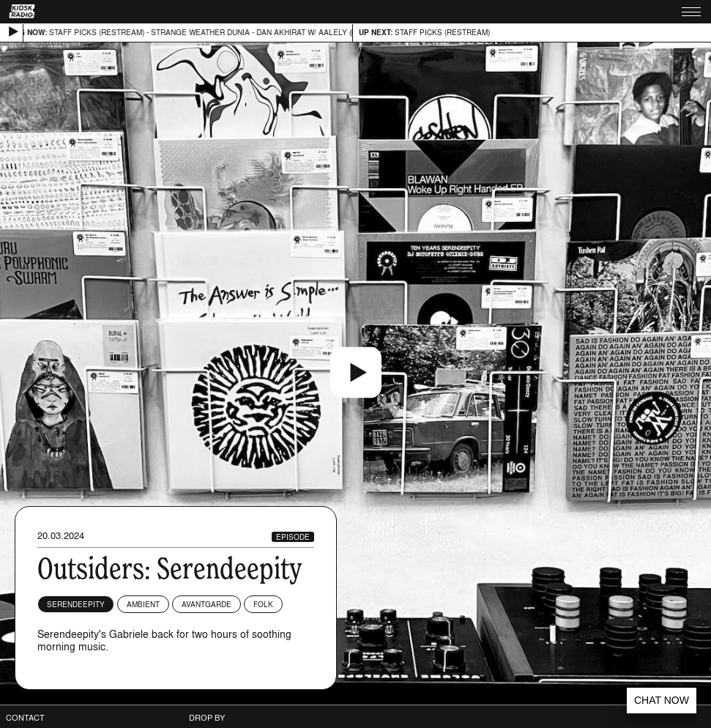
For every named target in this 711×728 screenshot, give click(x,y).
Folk (263, 604)
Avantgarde (206, 604)
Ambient (143, 604)
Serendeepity (76, 604)
